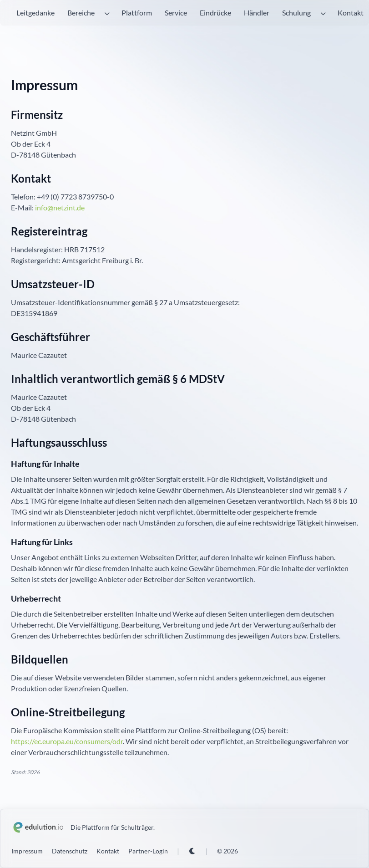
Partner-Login (148, 851)
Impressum (27, 851)
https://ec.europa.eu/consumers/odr (67, 741)
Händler (257, 13)
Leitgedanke (35, 13)
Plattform (137, 13)
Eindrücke (215, 13)
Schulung (296, 13)
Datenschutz (70, 851)
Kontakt (351, 13)
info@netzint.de (60, 207)
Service (176, 13)
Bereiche (81, 13)
